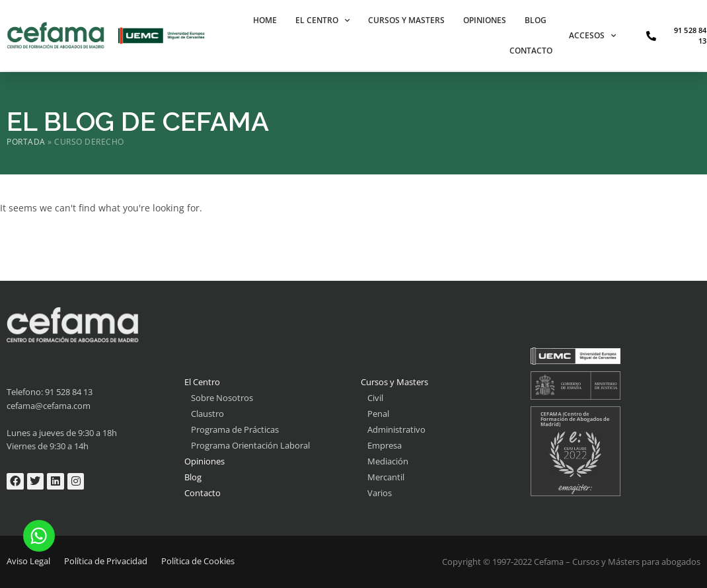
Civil (375, 398)
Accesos (592, 36)
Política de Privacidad (106, 561)
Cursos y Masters (406, 20)
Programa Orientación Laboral (250, 445)
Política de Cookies (198, 561)
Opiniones (485, 20)
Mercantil (386, 477)
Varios (380, 493)
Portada (26, 141)
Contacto (531, 51)
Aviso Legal (28, 561)
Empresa (385, 445)
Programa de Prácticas (235, 429)
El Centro (322, 20)
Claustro (207, 414)
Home (265, 20)
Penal (378, 414)
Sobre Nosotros (222, 398)
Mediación (388, 461)
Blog (536, 20)
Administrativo (396, 429)
